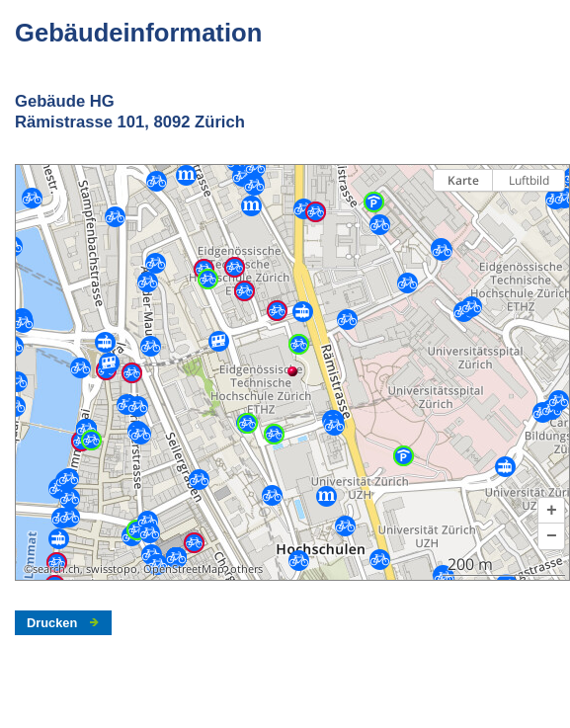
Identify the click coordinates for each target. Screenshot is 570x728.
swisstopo (112, 569)
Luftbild (529, 180)
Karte (463, 180)
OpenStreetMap (184, 569)
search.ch (56, 569)
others (246, 569)
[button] (551, 511)
